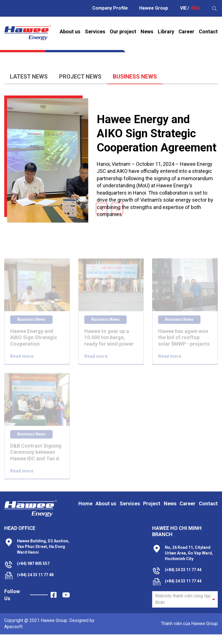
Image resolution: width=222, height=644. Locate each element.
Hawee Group (154, 8)
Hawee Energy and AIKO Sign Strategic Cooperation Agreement (157, 133)
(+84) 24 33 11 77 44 (183, 570)
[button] (102, 208)
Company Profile (110, 8)
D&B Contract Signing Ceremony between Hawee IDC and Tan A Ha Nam (36, 458)
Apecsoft (13, 627)
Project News (71, 77)
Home (102, 50)
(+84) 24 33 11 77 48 (35, 575)
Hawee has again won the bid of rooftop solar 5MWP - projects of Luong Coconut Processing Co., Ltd (184, 343)
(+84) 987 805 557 (33, 563)
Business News (126, 77)
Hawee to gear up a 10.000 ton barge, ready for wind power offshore (109, 343)
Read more (22, 362)
